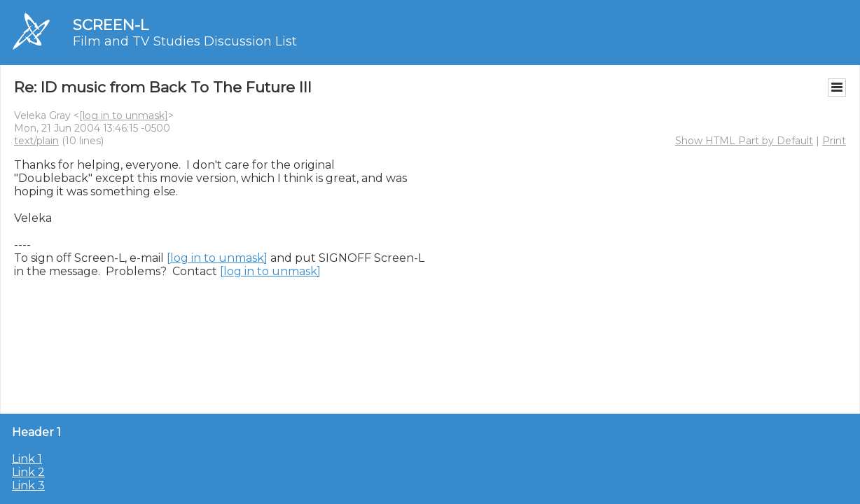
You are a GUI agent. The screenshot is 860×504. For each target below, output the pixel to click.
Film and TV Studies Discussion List (185, 41)
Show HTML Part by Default (744, 141)
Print (834, 141)
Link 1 (27, 459)
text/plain (36, 141)
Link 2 (28, 472)
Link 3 (28, 485)
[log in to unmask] (124, 115)
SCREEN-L (111, 25)
